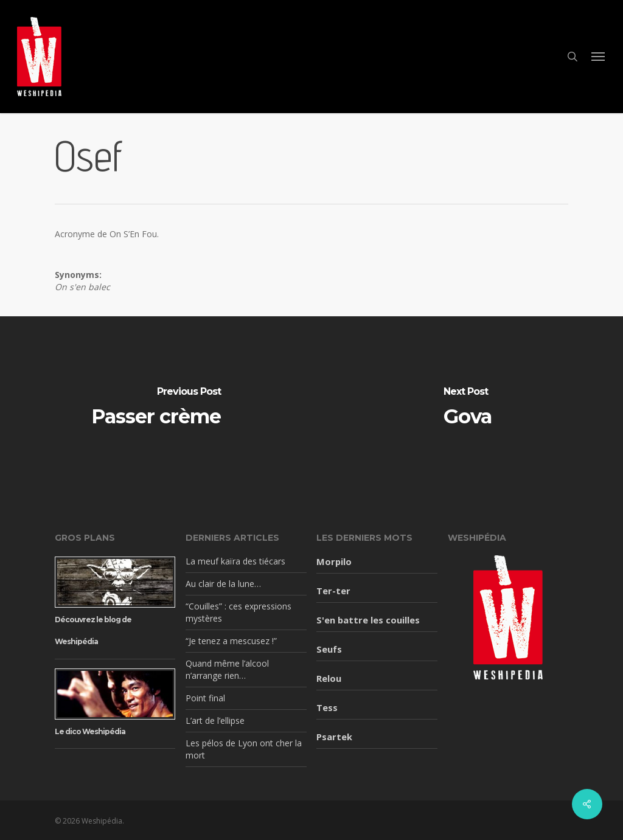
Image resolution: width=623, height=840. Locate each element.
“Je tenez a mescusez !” (231, 641)
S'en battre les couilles (368, 620)
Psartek (334, 737)
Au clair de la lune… (223, 584)
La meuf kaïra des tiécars (235, 561)
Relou (329, 678)
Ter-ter (333, 591)
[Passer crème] (156, 408)
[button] (599, 57)
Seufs (329, 649)
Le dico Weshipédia (90, 731)
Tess (327, 707)
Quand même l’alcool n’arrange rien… (227, 669)
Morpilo (334, 561)
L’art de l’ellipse (215, 720)
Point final (205, 698)
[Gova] (467, 408)
